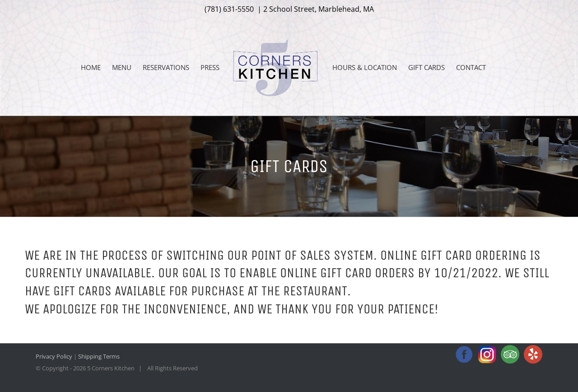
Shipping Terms (99, 356)
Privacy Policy (54, 356)
